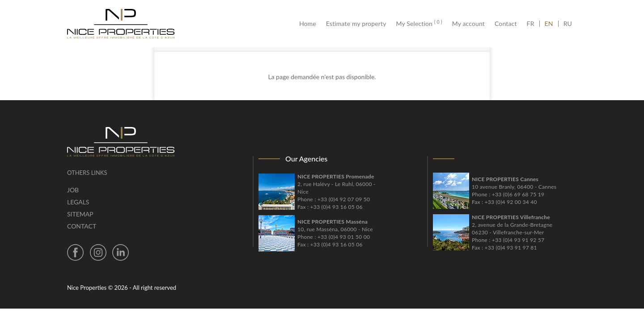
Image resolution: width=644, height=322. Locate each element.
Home (310, 24)
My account (468, 24)
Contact (506, 24)
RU (568, 24)
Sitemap (80, 214)
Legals (78, 202)
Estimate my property (356, 24)
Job (73, 190)
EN (549, 24)
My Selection (419, 24)
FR (533, 24)
